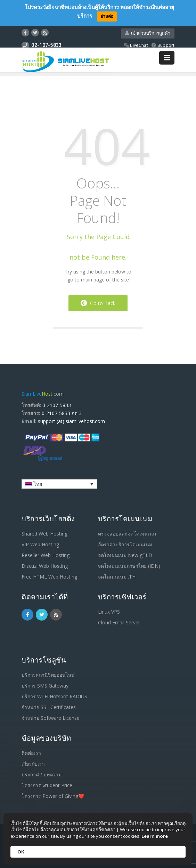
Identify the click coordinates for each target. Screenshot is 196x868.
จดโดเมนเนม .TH (117, 577)
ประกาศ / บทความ (42, 774)
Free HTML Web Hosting (49, 577)
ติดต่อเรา (31, 753)
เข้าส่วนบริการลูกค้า (148, 33)
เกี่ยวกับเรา (33, 764)
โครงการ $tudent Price (47, 785)
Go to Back (98, 303)
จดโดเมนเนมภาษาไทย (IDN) (129, 566)
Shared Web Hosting (44, 534)
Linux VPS (109, 612)
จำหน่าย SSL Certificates (49, 707)
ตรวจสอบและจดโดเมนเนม (127, 534)
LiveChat (136, 45)
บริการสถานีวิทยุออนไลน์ (48, 675)
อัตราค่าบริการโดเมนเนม (125, 544)
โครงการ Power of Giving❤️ (53, 796)
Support (163, 45)
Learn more (155, 836)
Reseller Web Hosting (46, 555)
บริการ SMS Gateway (45, 686)
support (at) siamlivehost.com (71, 421)
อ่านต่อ (107, 16)
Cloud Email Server (119, 622)
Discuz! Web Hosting (45, 566)
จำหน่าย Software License (51, 718)
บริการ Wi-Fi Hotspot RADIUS (54, 696)
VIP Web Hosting (40, 544)
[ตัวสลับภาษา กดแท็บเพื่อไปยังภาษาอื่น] (59, 484)
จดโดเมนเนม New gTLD (125, 555)
